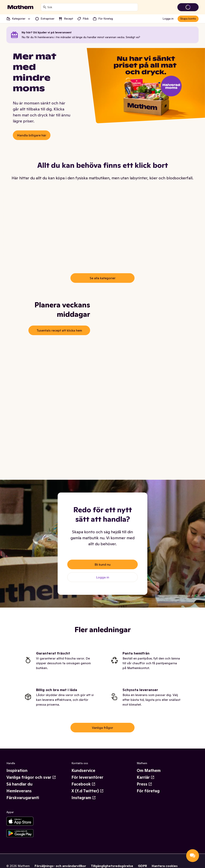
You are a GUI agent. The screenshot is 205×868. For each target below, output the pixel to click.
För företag (148, 791)
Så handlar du (19, 784)
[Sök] (45, 7)
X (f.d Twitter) (88, 791)
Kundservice (83, 771)
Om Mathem (149, 771)
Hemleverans (19, 791)
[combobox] (92, 7)
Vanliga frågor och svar (31, 777)
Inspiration (17, 771)
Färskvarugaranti (23, 798)
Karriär (146, 777)
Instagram (84, 798)
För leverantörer (87, 777)
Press (144, 784)
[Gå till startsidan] (20, 7)
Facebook (83, 784)
